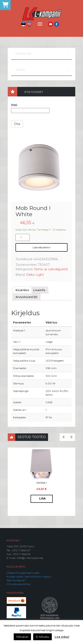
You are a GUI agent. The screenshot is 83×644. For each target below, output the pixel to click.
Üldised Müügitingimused (23, 573)
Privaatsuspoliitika (18, 584)
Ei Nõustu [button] (42, 637)
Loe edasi (62, 637)
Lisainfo (39, 290)
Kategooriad (23, 53)
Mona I (42, 483)
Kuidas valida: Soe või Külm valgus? (29, 576)
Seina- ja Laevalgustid (51, 269)
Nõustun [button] (22, 637)
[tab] (22, 290)
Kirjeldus (22, 290)
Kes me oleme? (16, 580)
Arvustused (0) (26, 297)
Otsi (14, 105)
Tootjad (20, 69)
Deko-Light (35, 275)
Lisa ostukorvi (41, 247)
